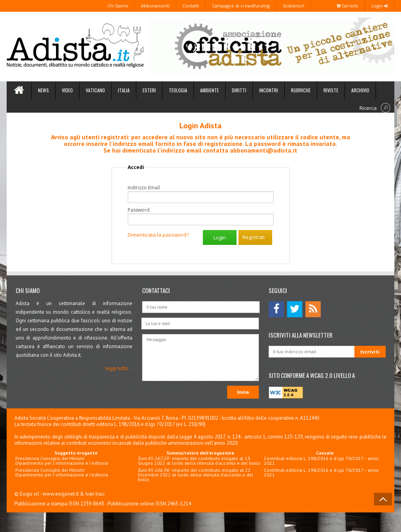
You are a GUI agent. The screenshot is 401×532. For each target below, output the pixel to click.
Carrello (347, 6)
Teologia (178, 90)
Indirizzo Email (144, 188)
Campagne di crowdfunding (241, 6)
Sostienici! (293, 6)
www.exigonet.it (61, 494)
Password (139, 210)
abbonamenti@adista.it (264, 150)
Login (380, 6)
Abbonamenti (155, 6)
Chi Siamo (118, 6)
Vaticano (95, 90)
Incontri (269, 90)
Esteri (149, 90)
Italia (124, 90)
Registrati (254, 237)
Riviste (331, 90)
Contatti (191, 6)
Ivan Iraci (95, 494)
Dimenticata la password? (158, 235)
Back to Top (383, 499)
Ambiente (210, 90)
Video (67, 90)
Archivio (360, 90)
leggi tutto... (119, 368)
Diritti (239, 90)
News (43, 90)
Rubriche (301, 90)
